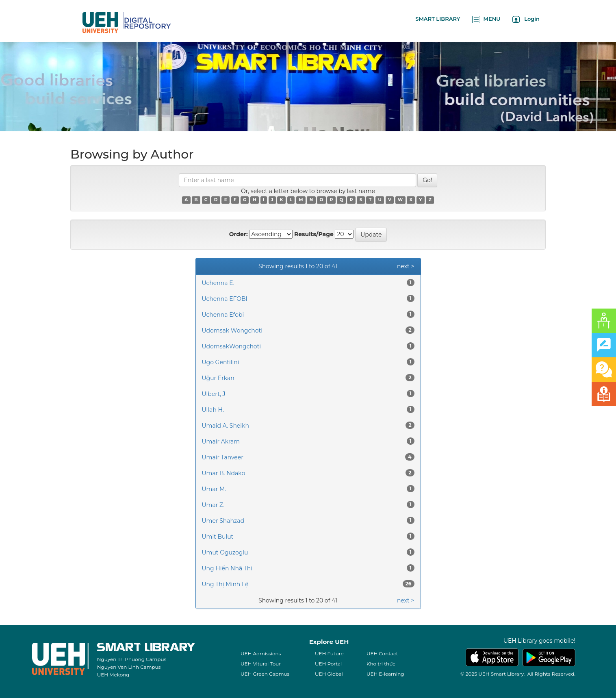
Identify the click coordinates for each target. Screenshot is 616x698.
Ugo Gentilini (221, 362)
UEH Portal (328, 664)
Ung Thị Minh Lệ (225, 584)
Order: (239, 234)
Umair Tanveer (223, 457)
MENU (486, 19)
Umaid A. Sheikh (226, 426)
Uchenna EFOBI (225, 299)
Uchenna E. (218, 283)
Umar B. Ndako (224, 473)
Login (526, 19)
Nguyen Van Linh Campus (129, 667)
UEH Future (329, 653)
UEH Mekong (113, 675)
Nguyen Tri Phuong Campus (132, 659)
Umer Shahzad (223, 521)
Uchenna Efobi (223, 315)
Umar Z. (213, 505)
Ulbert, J (214, 394)
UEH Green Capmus (265, 674)
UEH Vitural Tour (261, 664)
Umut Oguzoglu (225, 552)
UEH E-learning (385, 674)
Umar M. (214, 489)
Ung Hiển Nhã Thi (227, 568)
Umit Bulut (218, 537)
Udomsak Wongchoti (232, 331)
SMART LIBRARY (438, 19)
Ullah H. (213, 410)
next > (406, 266)
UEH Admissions (261, 653)
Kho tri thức (381, 664)
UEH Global (329, 674)
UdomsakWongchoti (232, 346)
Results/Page (314, 234)
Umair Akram (221, 441)
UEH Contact (382, 653)
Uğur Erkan (218, 378)
